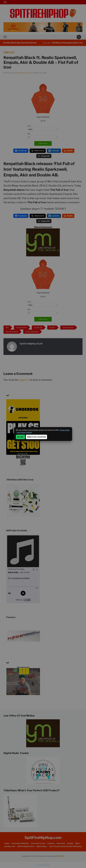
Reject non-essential (36, 437)
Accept (20, 437)
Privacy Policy (65, 430)
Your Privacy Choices (24, 432)
